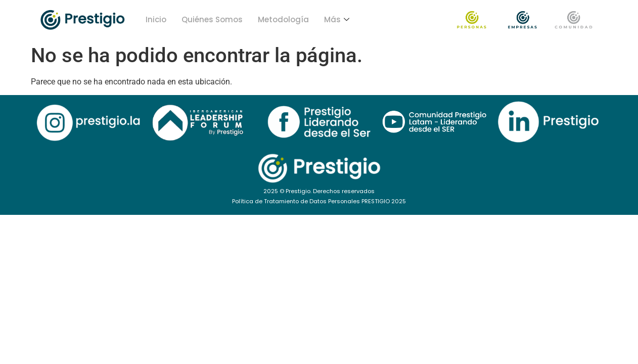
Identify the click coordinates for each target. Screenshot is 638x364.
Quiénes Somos (212, 19)
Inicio (156, 19)
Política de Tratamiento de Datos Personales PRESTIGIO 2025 (319, 201)
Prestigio (298, 191)
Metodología (283, 19)
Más (337, 19)
